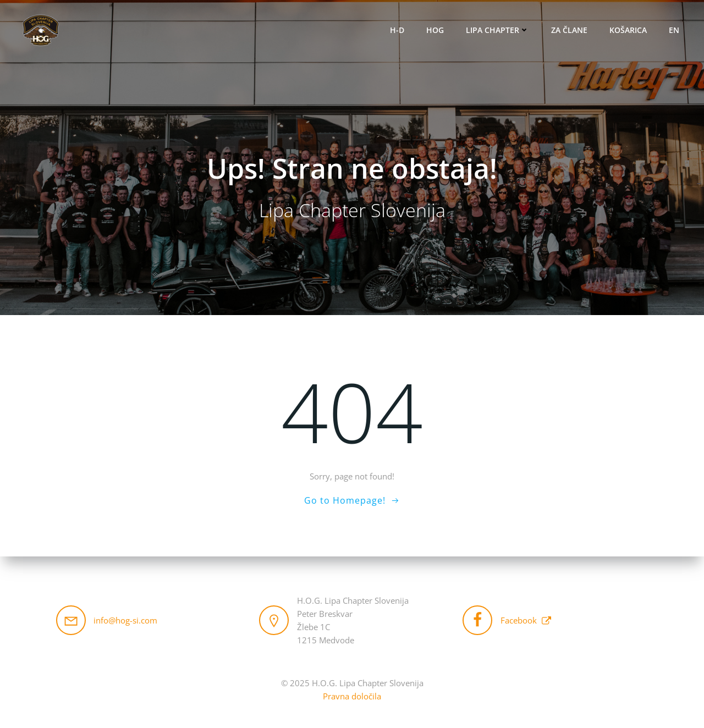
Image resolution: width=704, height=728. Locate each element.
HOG (436, 31)
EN (675, 31)
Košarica (629, 31)
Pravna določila (352, 696)
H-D (398, 31)
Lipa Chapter (498, 31)
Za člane (570, 31)
